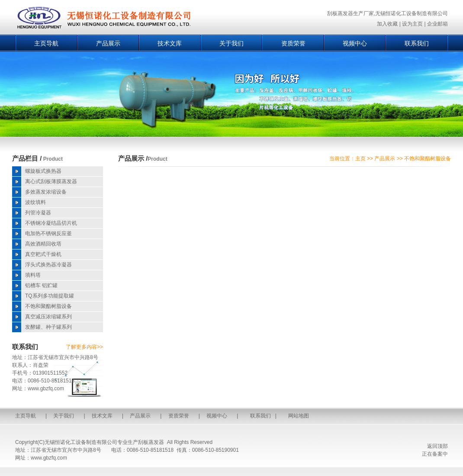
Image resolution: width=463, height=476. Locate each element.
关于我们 (231, 43)
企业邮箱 (437, 24)
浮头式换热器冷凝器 (48, 265)
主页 (360, 159)
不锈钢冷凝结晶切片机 (51, 223)
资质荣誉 (293, 43)
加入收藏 (387, 24)
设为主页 (412, 24)
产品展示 (108, 43)
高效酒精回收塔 (43, 244)
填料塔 (33, 275)
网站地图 (299, 416)
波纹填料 (35, 202)
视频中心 (355, 43)
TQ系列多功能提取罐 (50, 296)
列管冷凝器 (38, 213)
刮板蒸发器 (151, 442)
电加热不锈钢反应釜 (48, 233)
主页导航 (46, 43)
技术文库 (170, 43)
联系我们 (417, 43)
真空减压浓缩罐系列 (48, 317)
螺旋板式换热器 (43, 171)
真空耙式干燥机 (43, 254)
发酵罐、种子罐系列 (48, 327)
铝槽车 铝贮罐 (41, 285)
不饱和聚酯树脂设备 (48, 306)
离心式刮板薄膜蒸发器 (51, 181)
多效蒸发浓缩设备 (46, 192)
